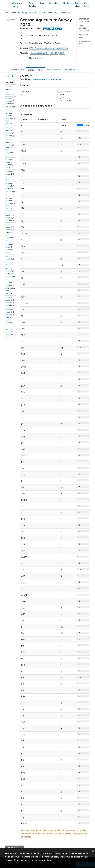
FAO (30, 13)
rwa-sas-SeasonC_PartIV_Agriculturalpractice (10, 288)
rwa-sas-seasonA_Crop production (45, 79)
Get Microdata (53, 29)
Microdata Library (17, 5)
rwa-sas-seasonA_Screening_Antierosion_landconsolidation (10, 147)
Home (7, 13)
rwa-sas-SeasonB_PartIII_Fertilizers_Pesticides (10, 189)
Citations (67, 3)
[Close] (93, 851)
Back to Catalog (15, 847)
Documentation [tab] (54, 70)
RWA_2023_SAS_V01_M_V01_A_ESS (46, 13)
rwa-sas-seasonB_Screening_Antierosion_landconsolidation (10, 232)
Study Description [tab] (16, 70)
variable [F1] (66, 13)
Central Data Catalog (19, 13)
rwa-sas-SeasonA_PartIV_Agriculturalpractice (10, 118)
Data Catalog (33, 5)
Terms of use (78, 5)
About (43, 3)
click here (47, 860)
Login (87, 5)
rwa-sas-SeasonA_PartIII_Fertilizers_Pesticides (10, 104)
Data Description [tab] (35, 70)
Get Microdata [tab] (72, 70)
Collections (54, 3)
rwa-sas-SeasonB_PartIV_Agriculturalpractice (10, 203)
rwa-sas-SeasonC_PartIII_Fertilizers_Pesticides (10, 273)
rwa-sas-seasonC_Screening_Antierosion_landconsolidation (10, 317)
